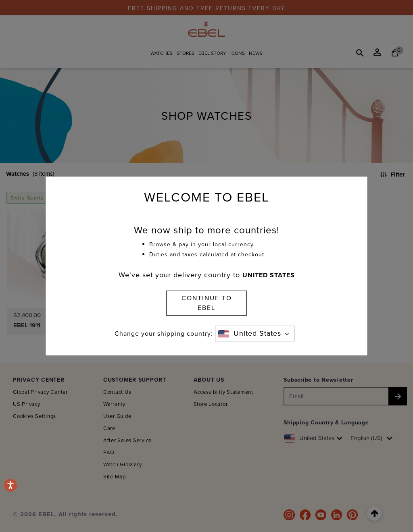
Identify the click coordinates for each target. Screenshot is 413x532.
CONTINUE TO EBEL (207, 303)
